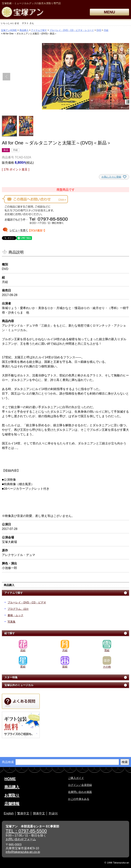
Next (125, 77)
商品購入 (24, 30)
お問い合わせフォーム (21, 839)
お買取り (12, 795)
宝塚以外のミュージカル (19, 685)
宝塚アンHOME (9, 30)
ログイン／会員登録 (80, 785)
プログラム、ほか (18, 609)
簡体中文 (39, 813)
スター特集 (11, 677)
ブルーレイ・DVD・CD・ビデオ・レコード (72, 30)
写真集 (12, 622)
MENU (110, 12)
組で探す (10, 633)
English (9, 813)
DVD (99, 30)
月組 (106, 30)
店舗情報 (12, 804)
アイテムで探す (39, 30)
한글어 (53, 813)
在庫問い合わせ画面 (80, 792)
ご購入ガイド (76, 778)
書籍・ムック (16, 615)
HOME (10, 779)
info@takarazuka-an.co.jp (23, 852)
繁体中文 (23, 813)
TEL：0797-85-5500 (26, 831)
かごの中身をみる (79, 799)
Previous (6, 77)
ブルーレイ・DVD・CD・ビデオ (27, 602)
